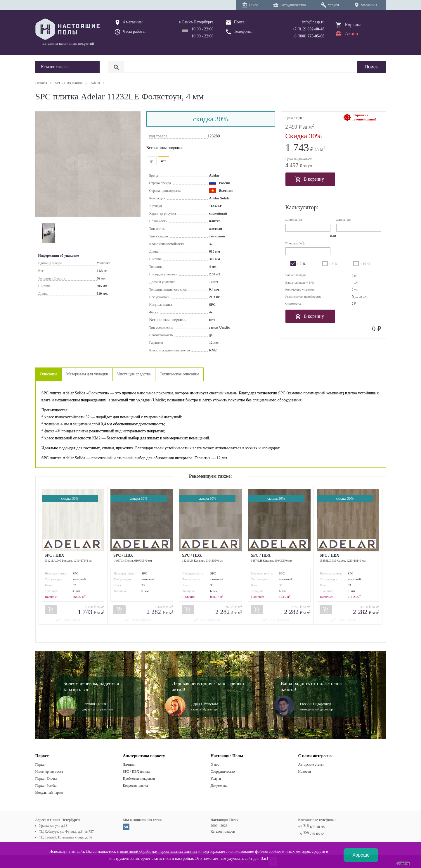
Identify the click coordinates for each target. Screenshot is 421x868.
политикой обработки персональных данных (158, 851)
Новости (305, 772)
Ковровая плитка (135, 786)
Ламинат (129, 765)
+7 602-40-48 (311, 827)
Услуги (216, 779)
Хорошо (361, 855)
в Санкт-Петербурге (196, 22)
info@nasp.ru (313, 22)
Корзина (353, 25)
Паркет (41, 765)
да (152, 161)
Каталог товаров (223, 831)
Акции (352, 33)
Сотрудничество (223, 772)
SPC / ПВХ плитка (137, 772)
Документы (219, 786)
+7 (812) (308, 29)
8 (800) (310, 36)
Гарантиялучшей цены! (365, 117)
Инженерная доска (49, 772)
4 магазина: (133, 22)
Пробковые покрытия (139, 779)
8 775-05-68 (312, 834)
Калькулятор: (302, 207)
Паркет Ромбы (46, 786)
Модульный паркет (50, 793)
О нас (215, 765)
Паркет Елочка (46, 779)
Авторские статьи (311, 765)
